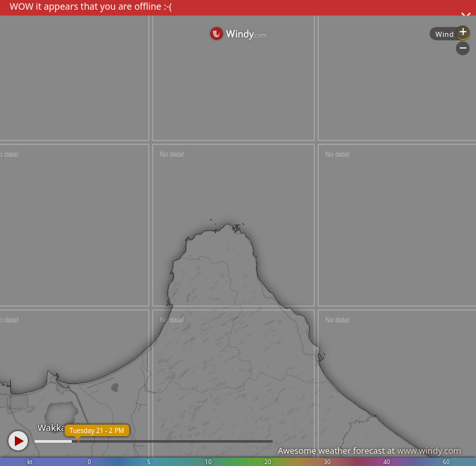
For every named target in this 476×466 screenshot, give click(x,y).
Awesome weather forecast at (369, 450)
